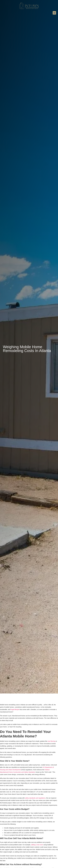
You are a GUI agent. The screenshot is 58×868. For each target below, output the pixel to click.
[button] (54, 13)
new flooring (51, 741)
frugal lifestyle (15, 709)
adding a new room (37, 845)
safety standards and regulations (35, 798)
